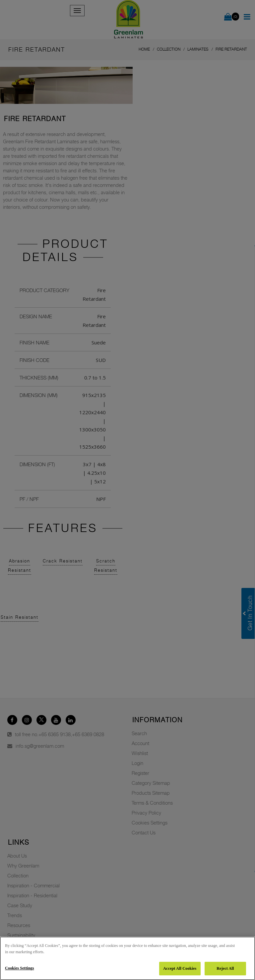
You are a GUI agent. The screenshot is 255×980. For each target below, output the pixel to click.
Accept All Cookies (180, 968)
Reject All (225, 968)
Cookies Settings (20, 968)
